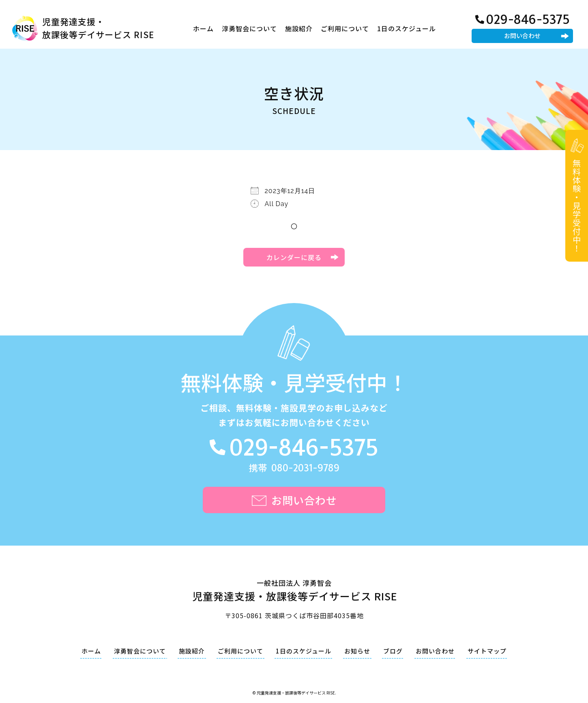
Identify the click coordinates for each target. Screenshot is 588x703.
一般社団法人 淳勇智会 (294, 592)
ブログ (393, 651)
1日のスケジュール (407, 28)
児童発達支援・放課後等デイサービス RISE (98, 28)
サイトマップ (487, 651)
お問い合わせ (522, 35)
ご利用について (345, 28)
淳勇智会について (249, 28)
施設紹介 (299, 28)
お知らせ (357, 651)
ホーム (203, 28)
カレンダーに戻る (294, 257)
